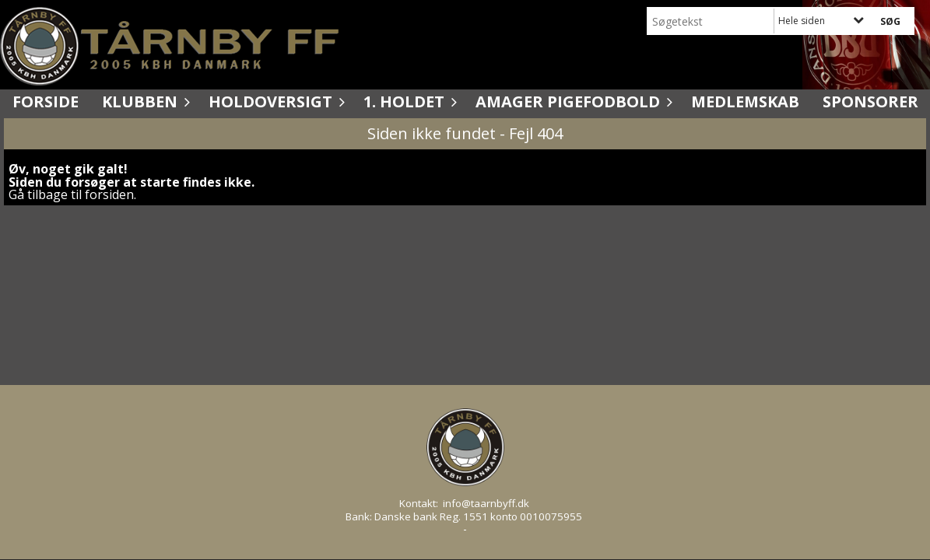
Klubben (144, 101)
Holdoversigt (274, 101)
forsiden (109, 194)
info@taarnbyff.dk (486, 503)
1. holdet (408, 101)
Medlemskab (745, 101)
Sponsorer (870, 101)
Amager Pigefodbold (572, 101)
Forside (46, 101)
